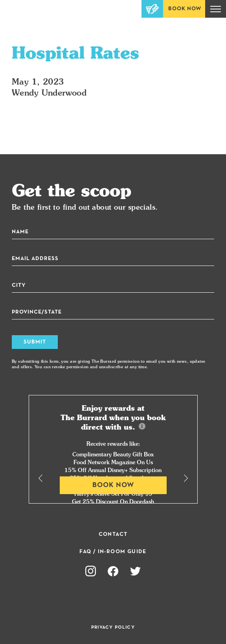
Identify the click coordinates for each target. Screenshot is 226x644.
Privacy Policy (113, 627)
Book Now (185, 9)
